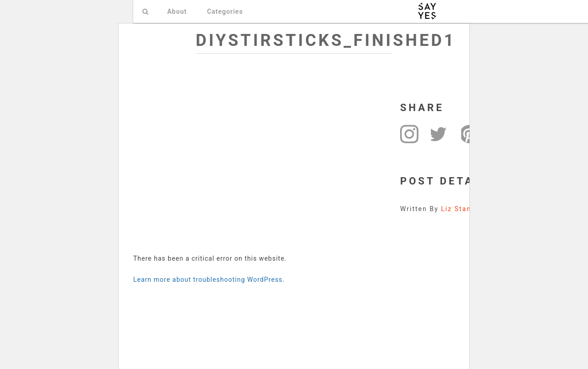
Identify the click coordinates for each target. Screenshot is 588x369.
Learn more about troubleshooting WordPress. (209, 280)
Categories (225, 11)
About (177, 11)
